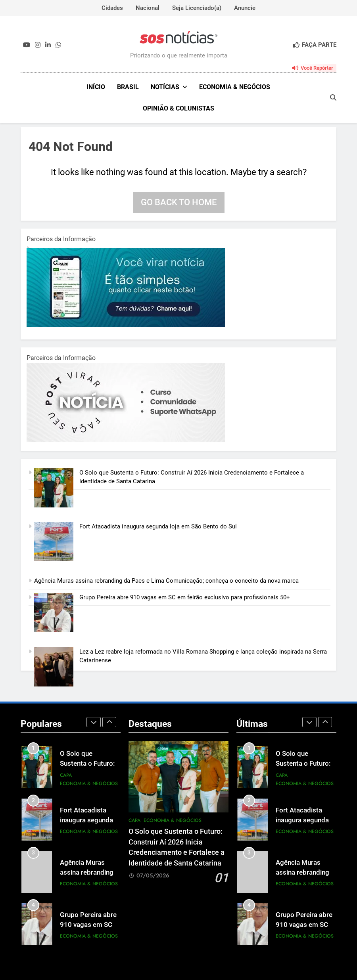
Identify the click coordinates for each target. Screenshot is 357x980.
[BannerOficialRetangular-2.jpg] (126, 440)
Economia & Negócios (235, 87)
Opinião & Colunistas (178, 108)
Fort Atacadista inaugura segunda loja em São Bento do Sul (159, 526)
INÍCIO (96, 87)
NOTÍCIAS (165, 87)
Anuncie (245, 8)
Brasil (128, 87)
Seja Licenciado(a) (197, 8)
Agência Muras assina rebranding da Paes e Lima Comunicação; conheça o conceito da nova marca (166, 581)
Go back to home (179, 202)
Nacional (148, 8)
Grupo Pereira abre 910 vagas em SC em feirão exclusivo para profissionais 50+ (185, 597)
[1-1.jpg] (126, 325)
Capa (66, 775)
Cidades (112, 8)
